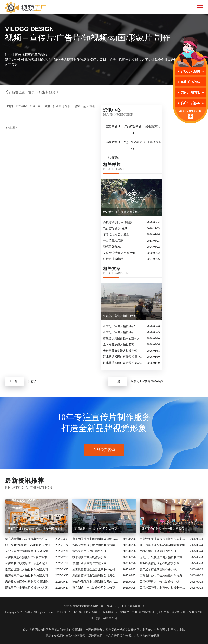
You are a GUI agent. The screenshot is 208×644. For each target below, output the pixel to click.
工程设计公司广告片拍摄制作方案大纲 (164, 576)
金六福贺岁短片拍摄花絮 (119, 345)
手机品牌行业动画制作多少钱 (158, 551)
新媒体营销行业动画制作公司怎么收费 (96, 576)
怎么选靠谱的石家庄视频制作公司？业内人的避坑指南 (29, 539)
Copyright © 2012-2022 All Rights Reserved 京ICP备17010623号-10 (45, 612)
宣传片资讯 (113, 127)
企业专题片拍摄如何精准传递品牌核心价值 (29, 551)
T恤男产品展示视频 (115, 228)
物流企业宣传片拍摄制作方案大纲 (26, 569)
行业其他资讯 (49, 92)
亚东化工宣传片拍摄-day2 (119, 326)
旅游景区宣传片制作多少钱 (89, 551)
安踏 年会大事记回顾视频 (119, 253)
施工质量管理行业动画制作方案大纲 (162, 545)
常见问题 (113, 157)
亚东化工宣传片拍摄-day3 (147, 381)
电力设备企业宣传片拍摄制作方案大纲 (164, 539)
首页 (31, 92)
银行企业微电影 (113, 259)
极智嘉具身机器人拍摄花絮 (120, 351)
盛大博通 (29, 630)
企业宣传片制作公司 (152, 630)
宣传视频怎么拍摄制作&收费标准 (26, 557)
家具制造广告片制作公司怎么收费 (94, 588)
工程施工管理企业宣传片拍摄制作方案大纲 (164, 588)
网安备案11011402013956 (101, 612)
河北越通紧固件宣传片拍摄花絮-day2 (124, 363)
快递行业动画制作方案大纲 (89, 563)
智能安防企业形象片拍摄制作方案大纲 (96, 545)
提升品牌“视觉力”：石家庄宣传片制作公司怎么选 (29, 545)
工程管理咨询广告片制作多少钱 (159, 582)
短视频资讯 (153, 127)
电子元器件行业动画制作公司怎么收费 (96, 539)
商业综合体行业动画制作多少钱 (159, 563)
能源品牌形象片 (113, 247)
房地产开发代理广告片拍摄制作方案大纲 (164, 557)
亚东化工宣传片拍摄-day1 (119, 332)
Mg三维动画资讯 (133, 145)
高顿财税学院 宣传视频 (118, 222)
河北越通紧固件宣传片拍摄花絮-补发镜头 (124, 357)
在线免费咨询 (104, 450)
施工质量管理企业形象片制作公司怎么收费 (96, 569)
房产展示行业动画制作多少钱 (158, 569)
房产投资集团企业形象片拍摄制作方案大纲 (29, 582)
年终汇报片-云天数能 (116, 235)
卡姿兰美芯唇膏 (113, 241)
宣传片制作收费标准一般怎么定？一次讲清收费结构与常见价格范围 (29, 563)
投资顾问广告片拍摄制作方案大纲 (26, 576)
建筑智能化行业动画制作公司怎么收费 (96, 582)
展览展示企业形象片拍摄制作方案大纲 (29, 588)
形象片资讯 (113, 142)
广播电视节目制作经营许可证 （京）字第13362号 (149, 612)
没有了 (32, 381)
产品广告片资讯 (133, 130)
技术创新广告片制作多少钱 (89, 557)
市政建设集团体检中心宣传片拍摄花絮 (124, 338)
